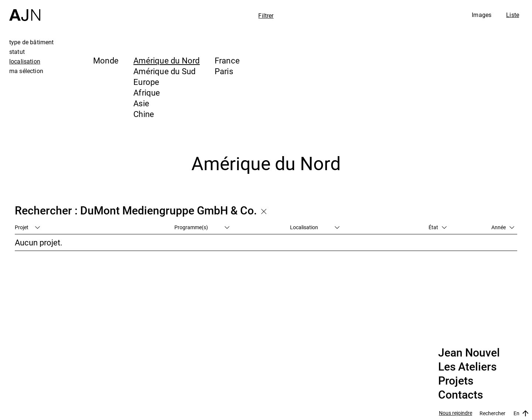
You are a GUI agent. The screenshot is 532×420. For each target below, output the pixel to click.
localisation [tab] (25, 61)
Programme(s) (202, 227)
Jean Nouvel (469, 353)
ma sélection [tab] (26, 71)
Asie (141, 103)
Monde (106, 60)
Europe (146, 82)
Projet (27, 227)
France (227, 60)
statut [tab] (17, 52)
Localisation (315, 227)
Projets (456, 381)
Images (482, 15)
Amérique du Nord (167, 60)
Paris (224, 71)
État (438, 227)
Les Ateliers (467, 367)
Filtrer (266, 16)
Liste (513, 15)
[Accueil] (25, 11)
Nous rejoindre (456, 413)
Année (503, 227)
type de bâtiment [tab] (32, 42)
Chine (144, 114)
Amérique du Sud (164, 71)
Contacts (461, 395)
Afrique (147, 92)
